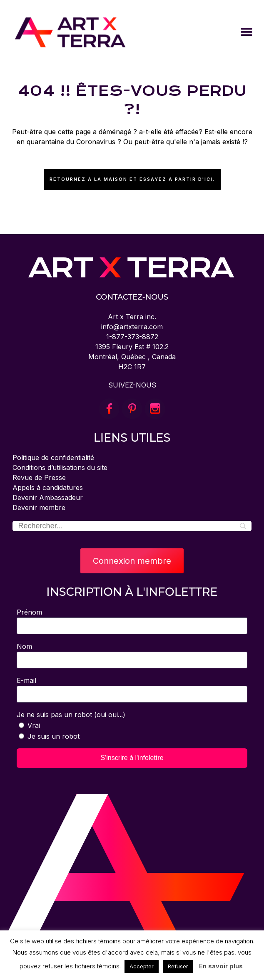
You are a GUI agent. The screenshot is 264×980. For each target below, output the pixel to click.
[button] (246, 32)
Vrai (34, 725)
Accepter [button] (142, 966)
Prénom (29, 612)
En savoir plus (221, 966)
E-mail (26, 680)
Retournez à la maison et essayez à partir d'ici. (132, 179)
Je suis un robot (54, 736)
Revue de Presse (39, 477)
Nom (24, 646)
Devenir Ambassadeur (48, 497)
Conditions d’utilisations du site (60, 467)
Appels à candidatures (48, 487)
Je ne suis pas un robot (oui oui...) (71, 715)
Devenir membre (39, 507)
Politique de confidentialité (53, 457)
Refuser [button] (178, 966)
